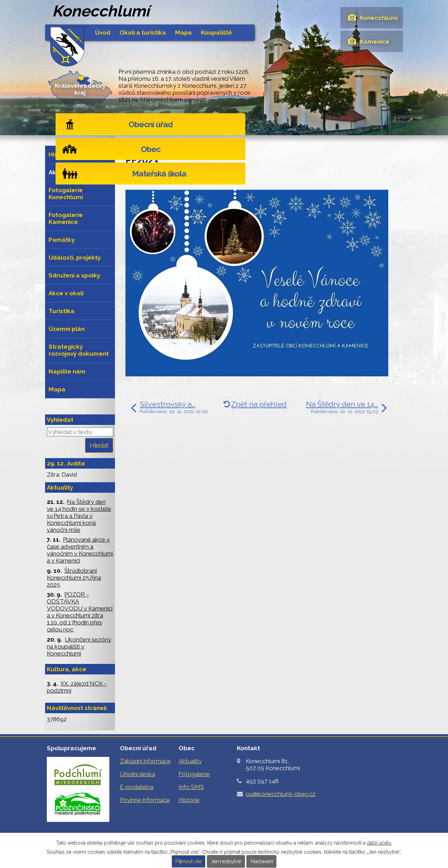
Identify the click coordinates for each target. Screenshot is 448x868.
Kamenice (375, 42)
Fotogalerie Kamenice (66, 218)
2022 (153, 178)
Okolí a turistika (143, 32)
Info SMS (191, 787)
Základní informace (145, 761)
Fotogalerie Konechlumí (66, 194)
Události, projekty (75, 258)
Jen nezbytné (226, 861)
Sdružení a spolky (74, 275)
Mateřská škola (352, 124)
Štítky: (135, 178)
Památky (62, 240)
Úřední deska (138, 774)
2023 (170, 178)
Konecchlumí (379, 18)
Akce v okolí (66, 293)
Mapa (183, 32)
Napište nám (67, 371)
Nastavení (262, 861)
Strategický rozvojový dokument (79, 350)
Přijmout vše (188, 861)
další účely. (380, 843)
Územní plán (67, 329)
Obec (224, 124)
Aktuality (193, 144)
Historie (60, 154)
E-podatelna (137, 787)
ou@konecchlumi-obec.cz (281, 794)
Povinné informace (145, 800)
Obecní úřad (105, 124)
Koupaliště (216, 32)
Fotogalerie (194, 774)
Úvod (103, 32)
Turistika (62, 311)
